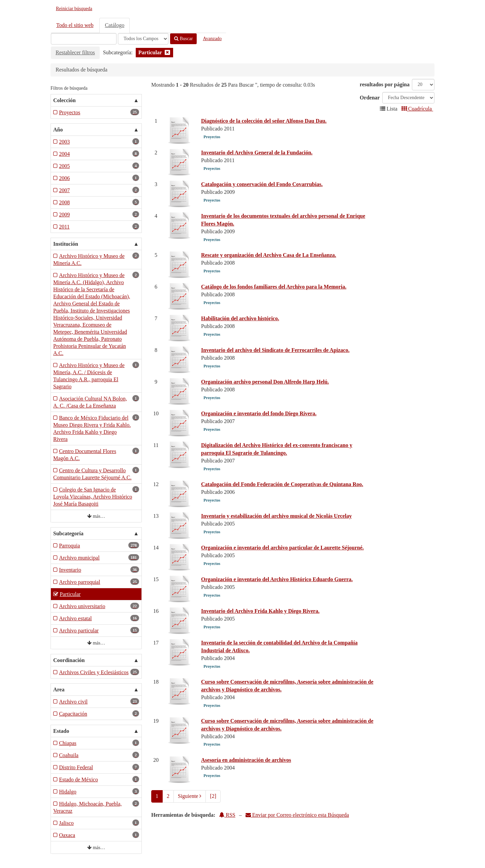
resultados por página (385, 84)
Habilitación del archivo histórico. (240, 318)
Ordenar (370, 98)
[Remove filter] (167, 52)
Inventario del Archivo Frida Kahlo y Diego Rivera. (260, 611)
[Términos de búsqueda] (84, 39)
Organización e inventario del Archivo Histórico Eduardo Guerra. (277, 579)
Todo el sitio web (75, 25)
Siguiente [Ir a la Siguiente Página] (190, 796)
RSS (227, 815)
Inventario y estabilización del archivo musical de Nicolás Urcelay (276, 516)
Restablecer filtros (75, 52)
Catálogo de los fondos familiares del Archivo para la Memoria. (274, 287)
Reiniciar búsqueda (74, 9)
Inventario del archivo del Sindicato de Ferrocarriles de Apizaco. (275, 350)
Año (58, 130)
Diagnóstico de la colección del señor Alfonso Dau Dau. (264, 121)
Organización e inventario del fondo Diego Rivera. (259, 413)
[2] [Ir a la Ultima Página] (213, 796)
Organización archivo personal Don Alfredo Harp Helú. (265, 382)
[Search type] (143, 39)
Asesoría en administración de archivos (246, 760)
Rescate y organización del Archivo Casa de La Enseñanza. (269, 255)
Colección (64, 100)
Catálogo (115, 25)
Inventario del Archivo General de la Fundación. (257, 153)
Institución (66, 244)
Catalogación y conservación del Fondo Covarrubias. (262, 184)
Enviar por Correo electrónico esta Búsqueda (297, 815)
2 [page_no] (168, 796)
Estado (61, 731)
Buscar (183, 39)
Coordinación (69, 660)
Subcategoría (68, 533)
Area (59, 690)
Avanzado (212, 39)
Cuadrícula (417, 109)
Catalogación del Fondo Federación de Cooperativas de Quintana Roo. (282, 484)
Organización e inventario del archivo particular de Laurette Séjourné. (282, 548)
